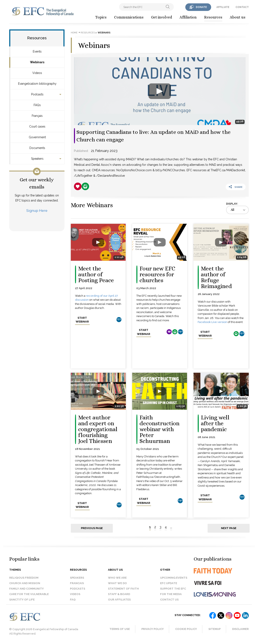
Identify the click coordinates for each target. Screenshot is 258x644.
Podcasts (37, 94)
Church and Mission (25, 583)
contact (242, 7)
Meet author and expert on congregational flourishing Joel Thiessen (98, 429)
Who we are (117, 578)
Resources (213, 17)
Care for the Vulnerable (29, 594)
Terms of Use (120, 629)
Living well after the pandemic (215, 423)
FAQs (37, 105)
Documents (37, 148)
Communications (129, 17)
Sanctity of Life (22, 600)
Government (37, 137)
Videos (37, 73)
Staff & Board (119, 594)
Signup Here (37, 210)
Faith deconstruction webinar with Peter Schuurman (159, 429)
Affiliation (188, 17)
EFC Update (169, 583)
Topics (101, 17)
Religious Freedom (24, 578)
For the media (171, 594)
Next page (229, 528)
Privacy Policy (153, 629)
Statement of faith (123, 589)
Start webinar (82, 320)
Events (37, 51)
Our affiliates (119, 600)
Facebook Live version (212, 322)
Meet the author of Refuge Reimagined (216, 277)
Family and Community (26, 589)
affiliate (223, 7)
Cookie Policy (186, 629)
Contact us (169, 600)
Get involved (162, 17)
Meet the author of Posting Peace (96, 274)
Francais (77, 583)
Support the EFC (173, 589)
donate (201, 7)
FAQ (73, 600)
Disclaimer (240, 629)
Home (74, 33)
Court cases (37, 126)
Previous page (92, 528)
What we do (117, 583)
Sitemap (215, 629)
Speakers (37, 159)
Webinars (37, 62)
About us (238, 17)
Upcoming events (174, 578)
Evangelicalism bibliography (37, 84)
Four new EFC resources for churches (157, 274)
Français (37, 116)
